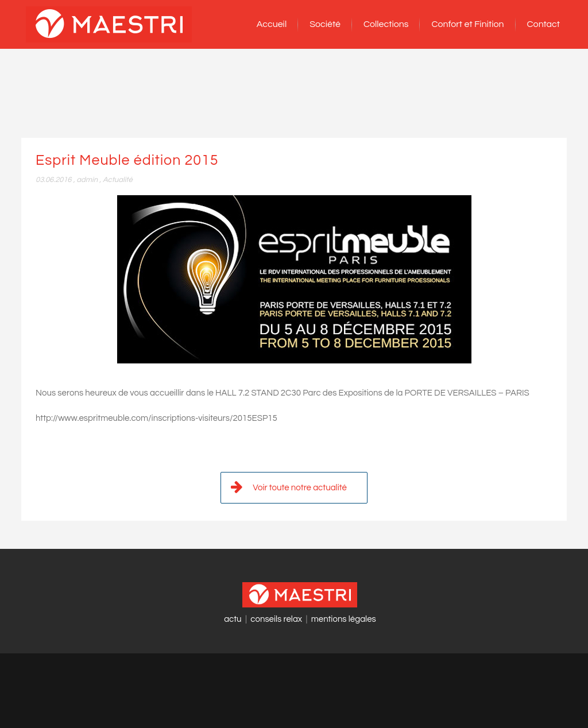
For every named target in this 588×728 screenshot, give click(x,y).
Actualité (118, 180)
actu (233, 619)
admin (87, 180)
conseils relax (276, 619)
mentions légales (344, 619)
